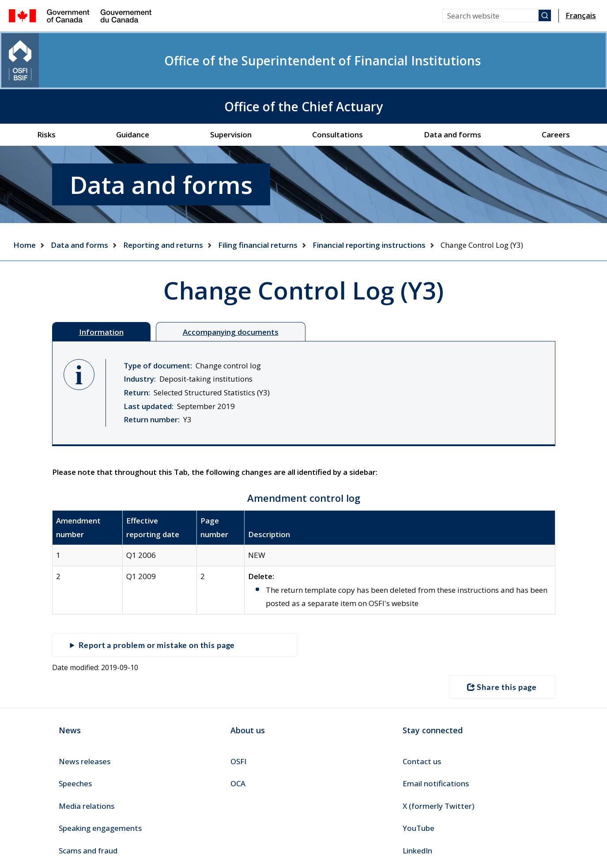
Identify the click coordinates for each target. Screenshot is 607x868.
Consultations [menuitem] (337, 95)
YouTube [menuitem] (418, 787)
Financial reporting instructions (369, 205)
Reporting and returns (163, 205)
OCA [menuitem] (238, 743)
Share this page (502, 646)
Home (25, 205)
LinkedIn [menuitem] (417, 810)
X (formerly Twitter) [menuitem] (438, 765)
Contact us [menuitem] (422, 721)
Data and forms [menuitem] (452, 95)
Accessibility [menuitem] (223, 849)
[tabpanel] (304, 354)
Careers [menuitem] (556, 95)
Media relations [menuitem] (87, 765)
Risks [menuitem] (46, 95)
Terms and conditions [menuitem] (95, 849)
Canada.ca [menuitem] (30, 849)
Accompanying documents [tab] (231, 292)
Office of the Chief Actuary (531, 58)
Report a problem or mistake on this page (159, 605)
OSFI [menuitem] (238, 721)
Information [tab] (101, 292)
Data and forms (79, 205)
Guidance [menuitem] (133, 95)
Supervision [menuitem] (231, 95)
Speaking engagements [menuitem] (100, 787)
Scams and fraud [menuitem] (88, 810)
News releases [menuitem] (85, 721)
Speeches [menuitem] (75, 743)
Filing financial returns (258, 205)
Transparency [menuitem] (166, 849)
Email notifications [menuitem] (436, 743)
